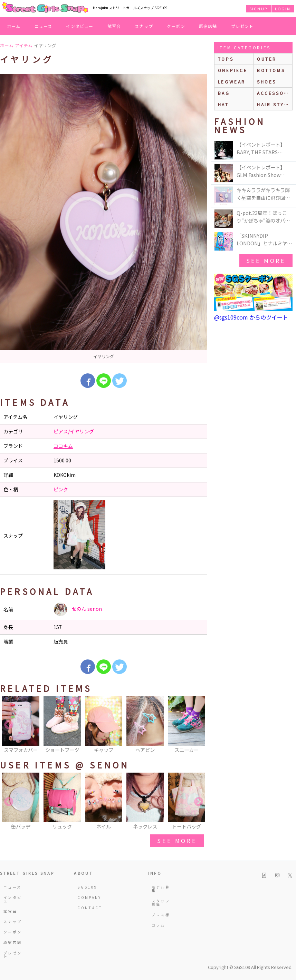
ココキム (63, 446)
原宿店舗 (208, 26)
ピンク (61, 489)
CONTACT (89, 908)
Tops (226, 59)
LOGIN (283, 9)
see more (177, 841)
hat (223, 104)
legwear (232, 82)
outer (267, 59)
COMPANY (89, 897)
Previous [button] (9, 725)
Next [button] (199, 725)
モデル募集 (161, 889)
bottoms (271, 70)
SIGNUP (258, 9)
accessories (275, 93)
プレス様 (161, 915)
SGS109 (87, 887)
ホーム (14, 26)
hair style (274, 104)
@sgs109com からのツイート (251, 317)
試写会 (114, 26)
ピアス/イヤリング (74, 431)
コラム (159, 925)
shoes (267, 82)
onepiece (233, 70)
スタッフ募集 (161, 903)
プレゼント (242, 26)
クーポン (176, 26)
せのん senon (78, 609)
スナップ (144, 26)
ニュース (44, 26)
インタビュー (80, 26)
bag (224, 93)
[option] (104, 218)
